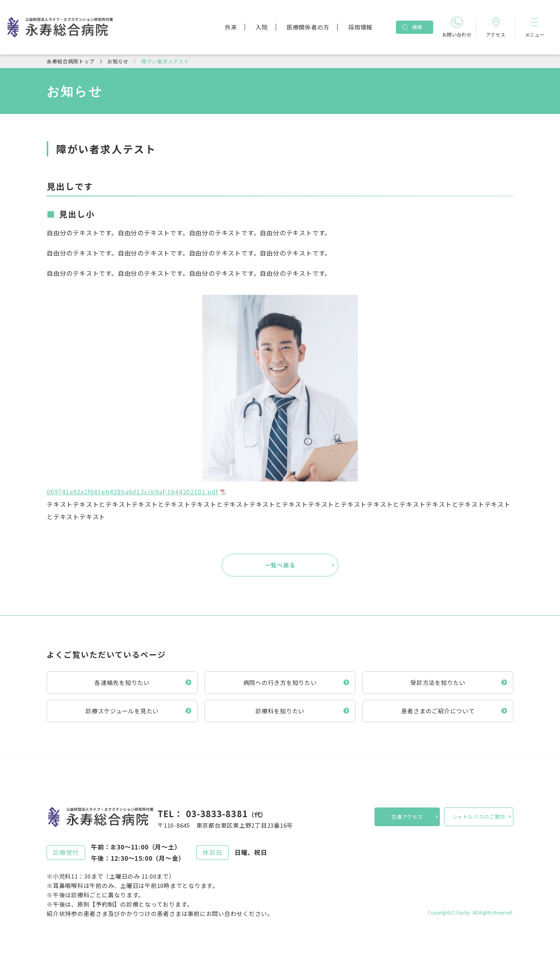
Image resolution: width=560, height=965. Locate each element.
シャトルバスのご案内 (479, 817)
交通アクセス (407, 817)
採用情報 (360, 27)
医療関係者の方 (308, 27)
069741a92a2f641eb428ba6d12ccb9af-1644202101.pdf (132, 492)
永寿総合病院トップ (71, 61)
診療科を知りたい (280, 711)
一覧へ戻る (280, 565)
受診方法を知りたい (438, 682)
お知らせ (118, 61)
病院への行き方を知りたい (280, 682)
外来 (231, 27)
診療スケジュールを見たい (122, 711)
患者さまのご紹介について (438, 711)
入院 (262, 27)
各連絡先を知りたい (122, 682)
